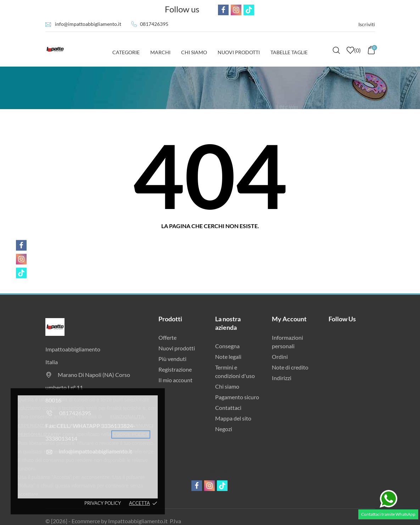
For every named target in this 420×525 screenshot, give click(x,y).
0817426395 (154, 24)
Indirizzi (282, 378)
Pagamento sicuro (237, 397)
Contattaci (228, 408)
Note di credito (290, 367)
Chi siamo (227, 386)
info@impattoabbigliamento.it (88, 24)
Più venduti (172, 359)
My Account (289, 319)
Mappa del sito (233, 418)
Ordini (280, 357)
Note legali (228, 357)
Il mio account (175, 380)
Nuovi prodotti (177, 348)
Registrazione (175, 369)
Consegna (227, 346)
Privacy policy (103, 503)
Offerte (167, 337)
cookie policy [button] (131, 434)
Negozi (224, 429)
